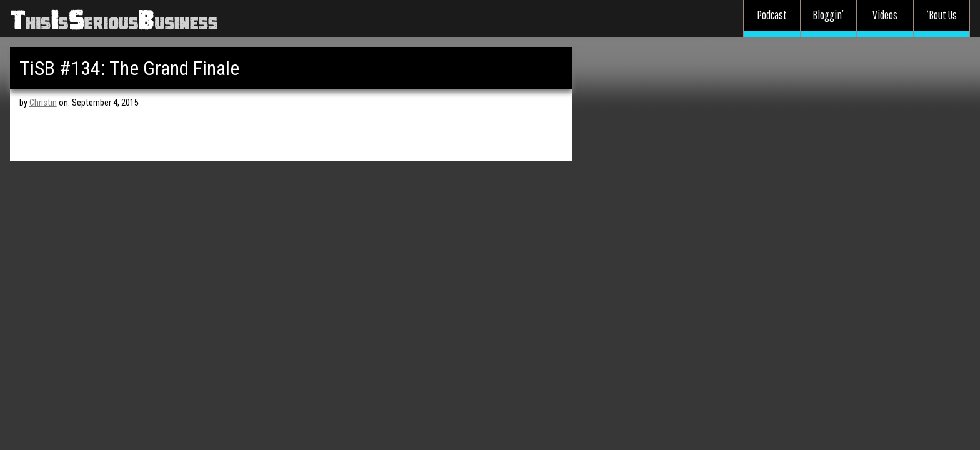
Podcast (772, 15)
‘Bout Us (942, 15)
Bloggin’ (828, 15)
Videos (885, 15)
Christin (43, 103)
